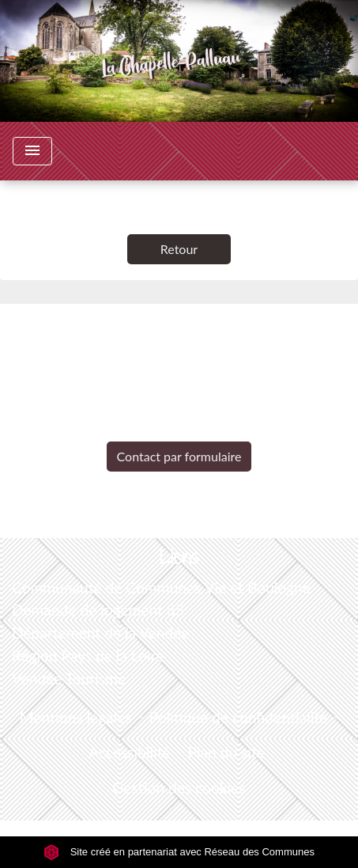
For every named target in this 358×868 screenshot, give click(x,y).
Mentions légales (76, 717)
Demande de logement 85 (98, 610)
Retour (179, 249)
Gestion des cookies (179, 788)
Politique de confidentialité (238, 717)
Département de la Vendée (101, 633)
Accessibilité (130, 752)
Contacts (179, 331)
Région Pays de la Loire (88, 656)
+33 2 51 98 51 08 (179, 429)
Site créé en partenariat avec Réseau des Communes (179, 852)
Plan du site (226, 752)
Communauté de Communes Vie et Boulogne (161, 588)
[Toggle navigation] (32, 151)
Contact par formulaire (179, 456)
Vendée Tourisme (69, 678)
